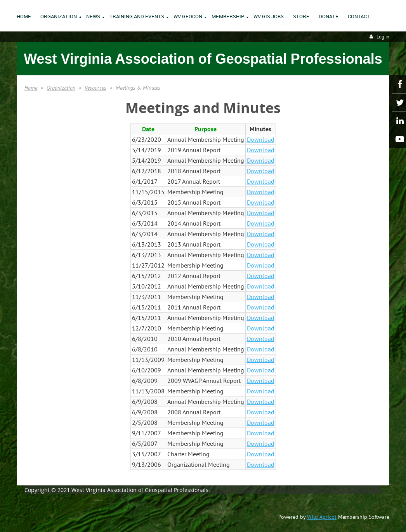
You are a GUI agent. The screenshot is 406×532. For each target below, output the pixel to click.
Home (31, 88)
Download (261, 139)
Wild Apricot (322, 517)
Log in (383, 37)
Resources (95, 88)
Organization (61, 88)
